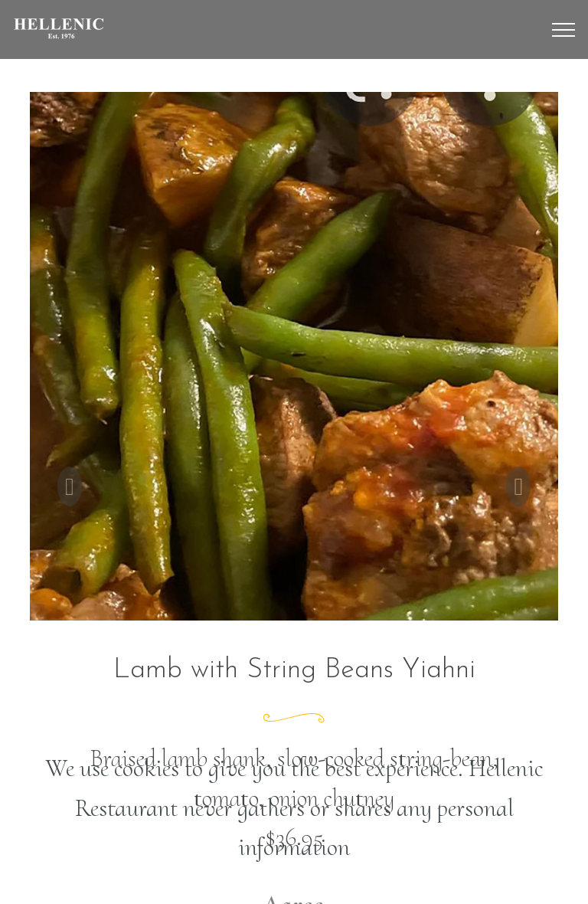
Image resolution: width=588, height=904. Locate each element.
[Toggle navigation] (564, 30)
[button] (70, 486)
